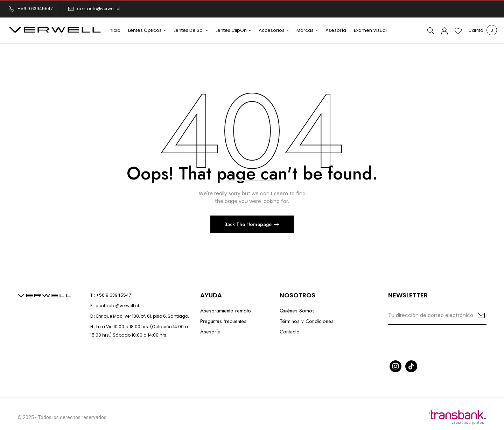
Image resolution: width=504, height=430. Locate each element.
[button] (476, 30)
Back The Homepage (249, 224)
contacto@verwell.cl (99, 9)
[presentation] (441, 342)
